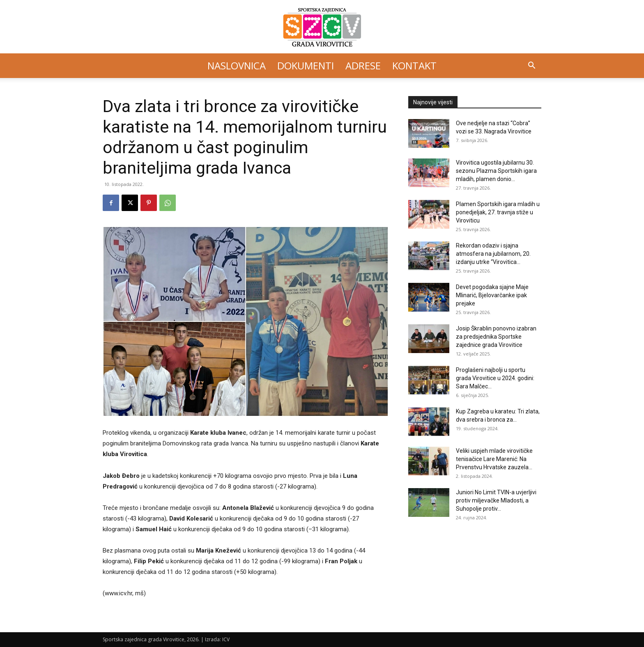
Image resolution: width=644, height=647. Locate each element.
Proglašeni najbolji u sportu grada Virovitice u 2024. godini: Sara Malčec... (495, 378)
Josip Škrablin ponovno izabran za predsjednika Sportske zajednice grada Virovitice (496, 337)
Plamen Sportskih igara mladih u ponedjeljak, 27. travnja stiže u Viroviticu (498, 212)
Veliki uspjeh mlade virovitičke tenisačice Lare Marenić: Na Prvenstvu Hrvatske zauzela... (494, 459)
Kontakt (414, 65)
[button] (531, 66)
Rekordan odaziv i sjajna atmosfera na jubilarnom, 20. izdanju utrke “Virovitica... (493, 254)
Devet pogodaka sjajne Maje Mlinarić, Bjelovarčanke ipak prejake (492, 295)
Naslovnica (237, 65)
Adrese (363, 65)
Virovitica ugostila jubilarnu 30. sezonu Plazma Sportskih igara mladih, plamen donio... (496, 171)
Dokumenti (306, 65)
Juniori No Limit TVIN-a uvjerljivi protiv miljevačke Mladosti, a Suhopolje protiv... (496, 500)
